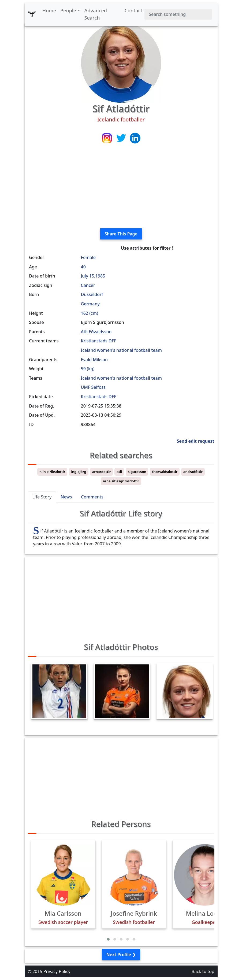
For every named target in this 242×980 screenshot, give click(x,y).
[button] (108, 939)
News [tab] (66, 497)
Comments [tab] (92, 497)
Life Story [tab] (42, 497)
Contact (134, 10)
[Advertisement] (121, 186)
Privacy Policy (57, 971)
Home (49, 10)
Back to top (203, 971)
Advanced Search (96, 14)
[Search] (178, 14)
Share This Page (121, 234)
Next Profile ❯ (121, 955)
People (68, 10)
